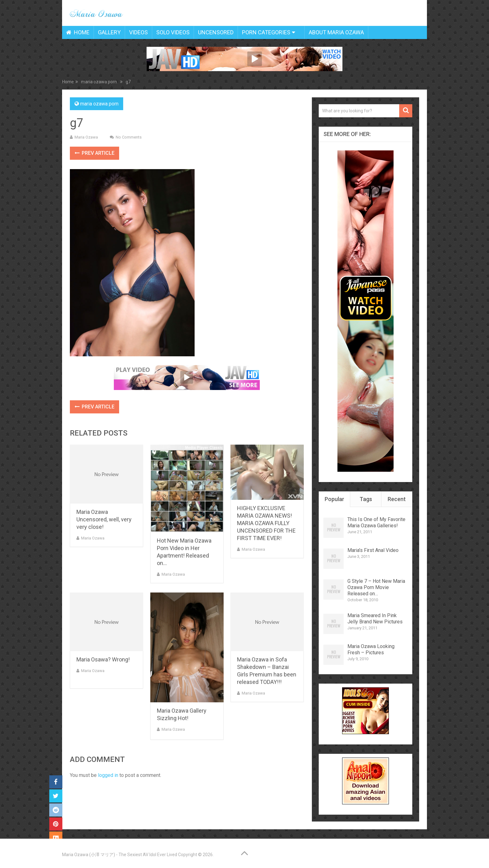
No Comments (129, 137)
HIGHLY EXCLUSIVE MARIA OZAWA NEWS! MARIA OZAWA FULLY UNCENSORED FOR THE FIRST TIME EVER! (266, 523)
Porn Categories (266, 32)
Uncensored (216, 32)
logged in (108, 775)
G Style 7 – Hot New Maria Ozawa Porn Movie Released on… (376, 587)
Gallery (109, 32)
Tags (366, 499)
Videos (138, 32)
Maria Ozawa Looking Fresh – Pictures (371, 649)
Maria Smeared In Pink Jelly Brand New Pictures (375, 619)
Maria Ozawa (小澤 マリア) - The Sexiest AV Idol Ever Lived (120, 855)
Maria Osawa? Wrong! (103, 659)
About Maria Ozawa (336, 32)
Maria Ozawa (86, 137)
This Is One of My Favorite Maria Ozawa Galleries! (376, 522)
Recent (397, 499)
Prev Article (94, 153)
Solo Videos (173, 32)
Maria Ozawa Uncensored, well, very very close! (104, 519)
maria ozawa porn (99, 104)
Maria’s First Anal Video (373, 550)
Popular (334, 499)
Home (78, 32)
